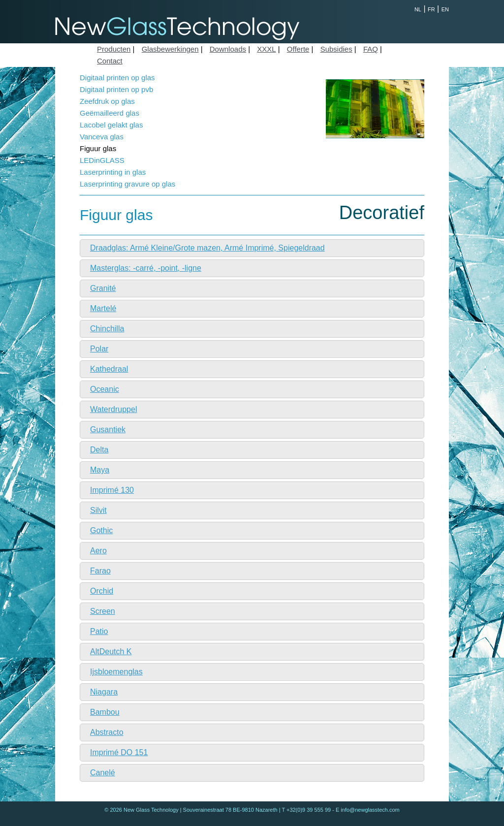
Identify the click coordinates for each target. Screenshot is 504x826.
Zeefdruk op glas (107, 101)
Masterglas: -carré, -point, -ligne (146, 268)
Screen (103, 611)
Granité (103, 288)
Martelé (103, 308)
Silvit (98, 510)
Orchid (102, 591)
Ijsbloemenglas (116, 672)
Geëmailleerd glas (110, 113)
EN (445, 9)
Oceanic (105, 389)
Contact (110, 61)
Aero (98, 551)
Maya (100, 470)
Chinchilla (107, 329)
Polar (99, 349)
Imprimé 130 (112, 490)
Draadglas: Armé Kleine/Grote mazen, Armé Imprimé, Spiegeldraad (207, 248)
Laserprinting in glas (113, 172)
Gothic (101, 530)
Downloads (228, 49)
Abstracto (107, 732)
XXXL (266, 49)
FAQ (371, 49)
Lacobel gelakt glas (111, 125)
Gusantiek (108, 429)
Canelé (103, 773)
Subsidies (336, 49)
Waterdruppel (113, 409)
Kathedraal (109, 369)
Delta (99, 450)
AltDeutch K (111, 651)
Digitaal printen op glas (117, 78)
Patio (99, 631)
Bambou (105, 712)
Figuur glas (98, 148)
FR (431, 9)
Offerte (298, 49)
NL (418, 9)
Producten (114, 49)
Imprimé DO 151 (119, 752)
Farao (100, 571)
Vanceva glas (102, 137)
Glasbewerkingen (170, 49)
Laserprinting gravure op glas (127, 184)
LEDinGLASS (102, 160)
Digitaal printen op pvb (116, 89)
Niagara (104, 692)
